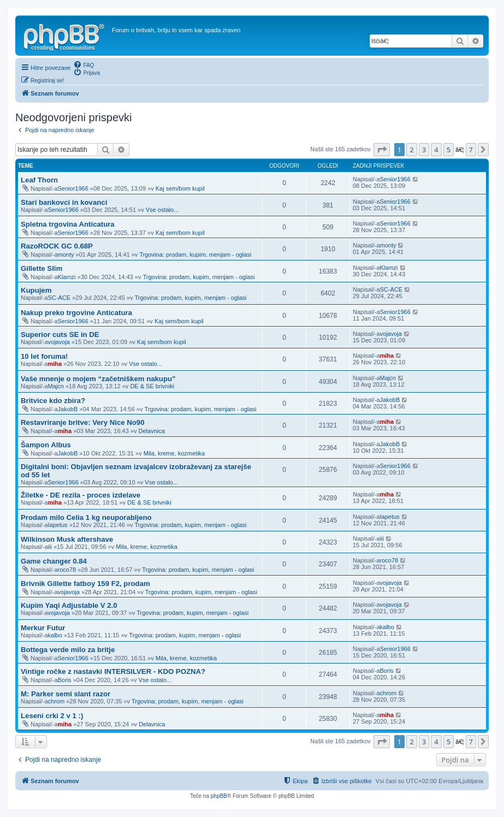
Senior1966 (73, 188)
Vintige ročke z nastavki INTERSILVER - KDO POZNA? (113, 671)
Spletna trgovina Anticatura (68, 224)
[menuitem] (84, 64)
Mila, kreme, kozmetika (174, 453)
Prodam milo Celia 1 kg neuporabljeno (86, 517)
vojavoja (59, 342)
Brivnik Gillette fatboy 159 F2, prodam (85, 584)
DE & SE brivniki (152, 386)
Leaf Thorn (39, 180)
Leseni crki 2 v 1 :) (52, 716)
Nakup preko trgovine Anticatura (76, 313)
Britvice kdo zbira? (53, 401)
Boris (65, 680)
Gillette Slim (41, 268)
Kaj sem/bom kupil (180, 188)
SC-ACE (60, 298)
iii (50, 547)
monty (66, 254)
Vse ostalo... (162, 210)
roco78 (67, 570)
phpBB (219, 796)
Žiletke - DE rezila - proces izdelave (81, 495)
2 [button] (411, 150)
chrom (57, 701)
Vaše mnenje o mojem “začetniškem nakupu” (98, 379)
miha (55, 364)
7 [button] (471, 150)
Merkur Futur (43, 628)
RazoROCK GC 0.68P (57, 246)
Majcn (56, 386)
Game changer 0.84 (54, 561)
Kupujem (36, 290)
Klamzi (67, 277)
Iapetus (58, 525)
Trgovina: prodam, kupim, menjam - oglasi (195, 254)
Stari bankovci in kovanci (64, 202)
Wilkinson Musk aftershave (67, 539)
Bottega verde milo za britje (68, 650)
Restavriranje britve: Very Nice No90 (83, 422)
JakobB (68, 409)
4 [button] (436, 150)
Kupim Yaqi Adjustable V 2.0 (69, 605)
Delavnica (152, 431)
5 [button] (449, 150)
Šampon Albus (46, 445)
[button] (382, 150)
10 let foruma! (44, 356)
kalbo (55, 635)
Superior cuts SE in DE (60, 335)
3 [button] (424, 150)
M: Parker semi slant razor (66, 694)
